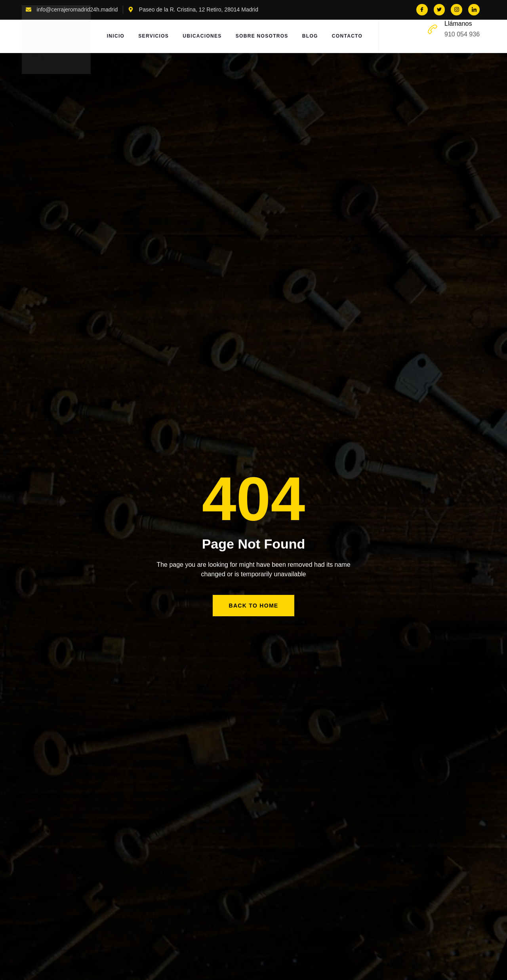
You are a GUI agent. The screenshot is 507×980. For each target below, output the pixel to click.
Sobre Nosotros (262, 36)
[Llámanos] (433, 29)
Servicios (153, 36)
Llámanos (458, 24)
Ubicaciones (202, 36)
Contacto (348, 36)
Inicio (115, 36)
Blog (311, 36)
